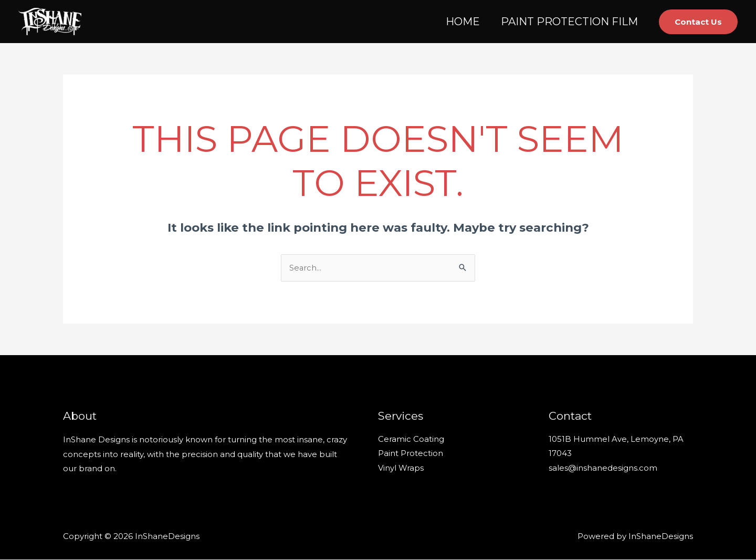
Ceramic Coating (411, 440)
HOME (463, 22)
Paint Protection (411, 455)
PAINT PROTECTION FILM (569, 22)
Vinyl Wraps (401, 469)
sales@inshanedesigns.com (603, 469)
